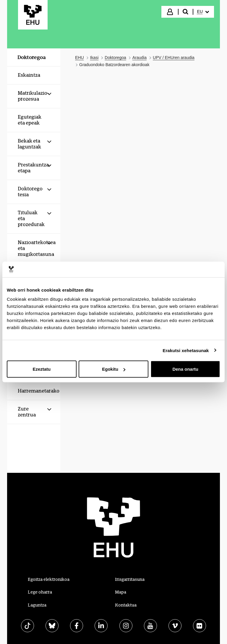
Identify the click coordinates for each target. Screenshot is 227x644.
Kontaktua (126, 605)
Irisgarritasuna (130, 579)
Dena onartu (185, 369)
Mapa (121, 592)
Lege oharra (40, 592)
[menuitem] (203, 12)
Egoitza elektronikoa (49, 579)
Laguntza (37, 605)
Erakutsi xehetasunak (186, 350)
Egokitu (114, 369)
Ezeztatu (42, 369)
